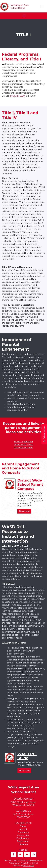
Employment (23, 838)
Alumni (23, 829)
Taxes (23, 826)
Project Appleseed (23, 442)
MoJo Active (29, 866)
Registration (23, 841)
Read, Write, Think (24, 445)
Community (23, 835)
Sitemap (24, 844)
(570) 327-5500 (17, 96)
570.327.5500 (23, 817)
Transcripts (23, 832)
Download (25, 512)
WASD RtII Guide (27, 756)
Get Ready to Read (24, 448)
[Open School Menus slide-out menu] (44, 434)
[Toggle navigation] (42, 7)
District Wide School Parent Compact (30, 484)
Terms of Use (10, 860)
